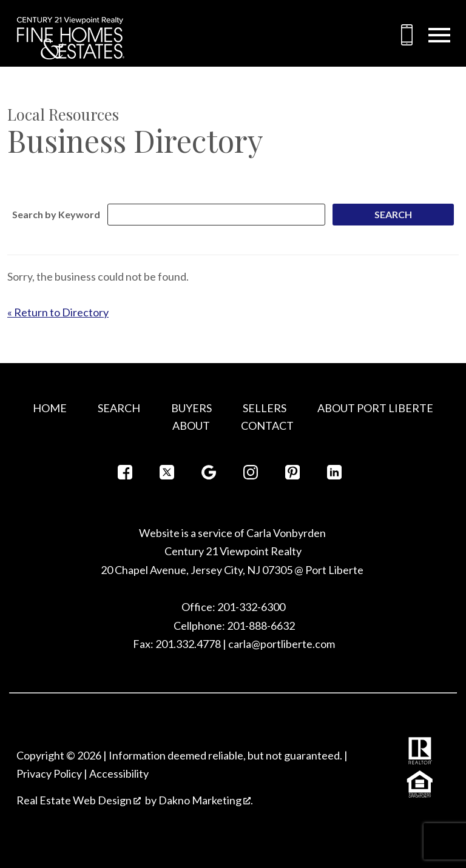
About (191, 426)
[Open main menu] (439, 35)
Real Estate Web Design (79, 800)
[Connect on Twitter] (167, 476)
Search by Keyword (56, 214)
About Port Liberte (375, 408)
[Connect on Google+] (209, 476)
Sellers (265, 408)
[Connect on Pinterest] (292, 476)
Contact (267, 426)
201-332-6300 (250, 607)
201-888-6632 (261, 626)
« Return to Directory (58, 312)
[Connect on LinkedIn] (334, 476)
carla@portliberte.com (282, 644)
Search (119, 408)
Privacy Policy (49, 773)
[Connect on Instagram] (251, 476)
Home (50, 408)
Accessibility (119, 773)
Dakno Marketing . (206, 800)
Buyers (191, 408)
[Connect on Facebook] (125, 476)
